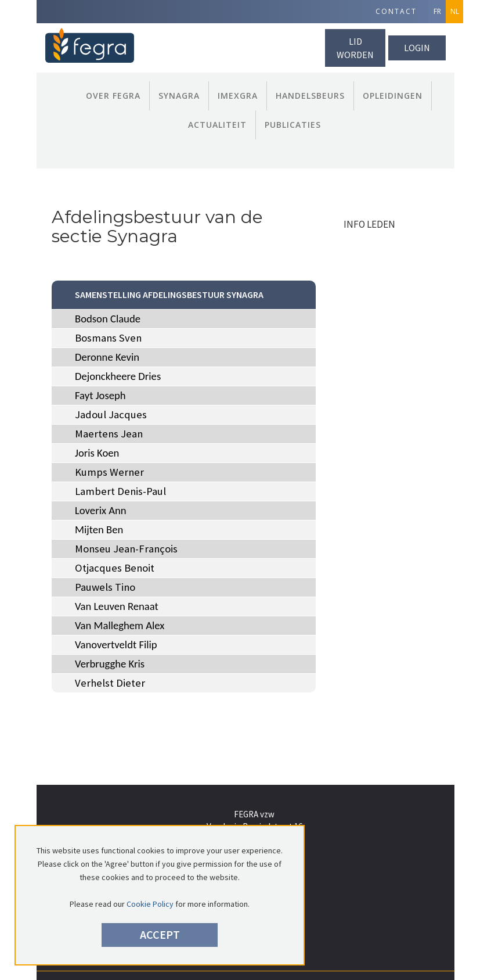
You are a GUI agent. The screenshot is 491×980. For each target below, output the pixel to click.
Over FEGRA (113, 96)
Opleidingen (393, 96)
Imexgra (238, 96)
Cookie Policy (150, 904)
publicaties (293, 125)
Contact (396, 11)
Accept (160, 934)
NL (455, 11)
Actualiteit (217, 125)
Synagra (179, 96)
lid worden (355, 48)
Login (417, 48)
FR (437, 11)
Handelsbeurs (310, 96)
